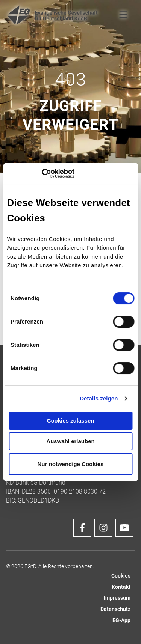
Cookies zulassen (71, 421)
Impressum (117, 598)
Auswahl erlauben (70, 441)
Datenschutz (115, 609)
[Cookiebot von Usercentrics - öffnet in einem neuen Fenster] (42, 173)
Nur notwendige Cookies (71, 464)
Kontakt (121, 587)
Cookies (121, 576)
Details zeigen (99, 398)
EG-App (121, 621)
